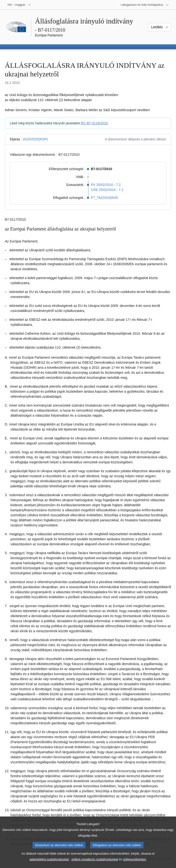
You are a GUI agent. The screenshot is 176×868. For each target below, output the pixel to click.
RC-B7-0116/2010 (94, 123)
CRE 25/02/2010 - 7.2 (107, 190)
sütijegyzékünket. (135, 865)
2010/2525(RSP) (35, 139)
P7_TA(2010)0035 (105, 198)
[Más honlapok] (145, 5)
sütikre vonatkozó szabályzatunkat (95, 865)
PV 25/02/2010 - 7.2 (106, 185)
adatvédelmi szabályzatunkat (49, 865)
